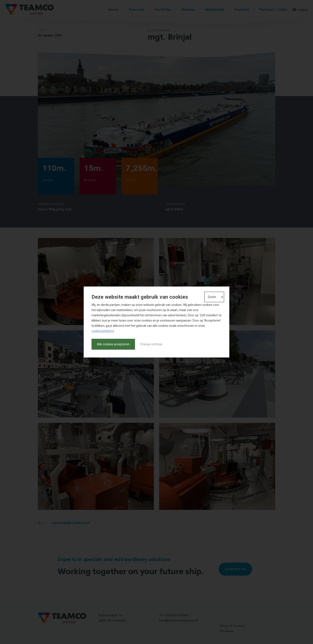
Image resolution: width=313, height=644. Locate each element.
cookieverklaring (103, 331)
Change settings (151, 344)
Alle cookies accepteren (113, 344)
